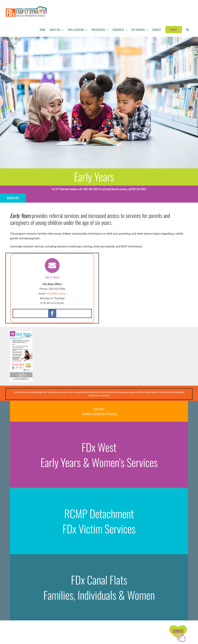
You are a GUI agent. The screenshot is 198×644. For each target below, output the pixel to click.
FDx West (99, 447)
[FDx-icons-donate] (178, 625)
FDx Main (99, 409)
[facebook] (52, 315)
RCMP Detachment (99, 514)
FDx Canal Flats (99, 580)
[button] (187, 30)
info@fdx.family (56, 296)
